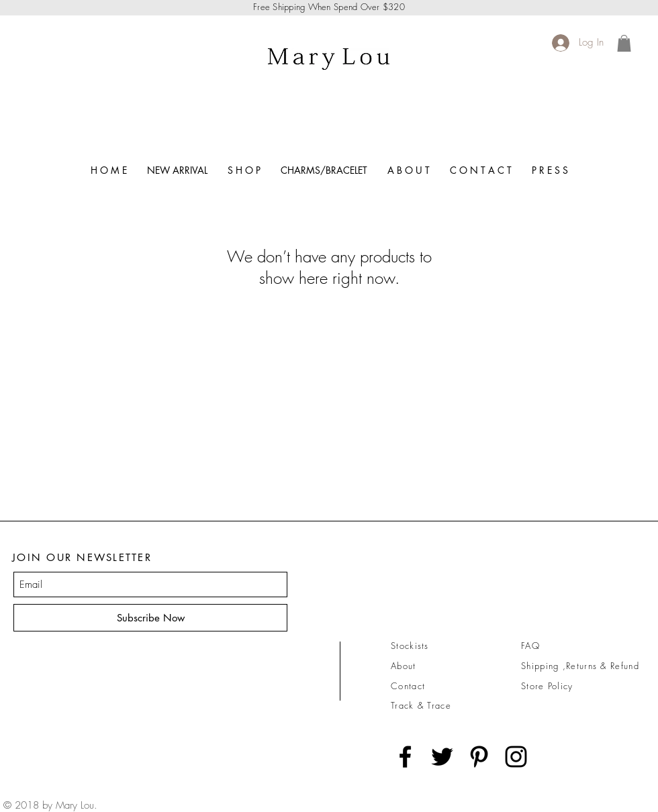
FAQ (530, 646)
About (404, 666)
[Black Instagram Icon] (516, 757)
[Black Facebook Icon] (405, 757)
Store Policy (547, 686)
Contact (408, 686)
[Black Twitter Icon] (442, 757)
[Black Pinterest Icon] (479, 757)
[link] (624, 43)
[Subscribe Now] (150, 618)
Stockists (410, 646)
